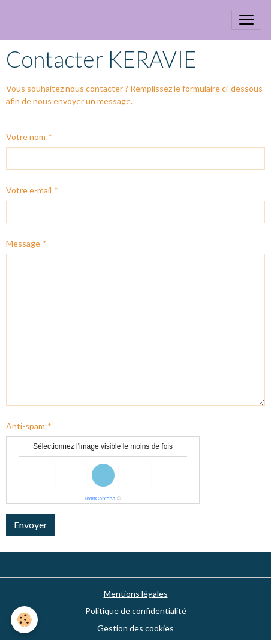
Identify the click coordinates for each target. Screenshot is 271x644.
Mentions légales (136, 593)
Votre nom (26, 137)
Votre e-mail (29, 190)
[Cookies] (24, 620)
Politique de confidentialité (136, 611)
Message (23, 243)
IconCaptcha (100, 499)
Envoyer (31, 525)
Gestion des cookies (135, 628)
